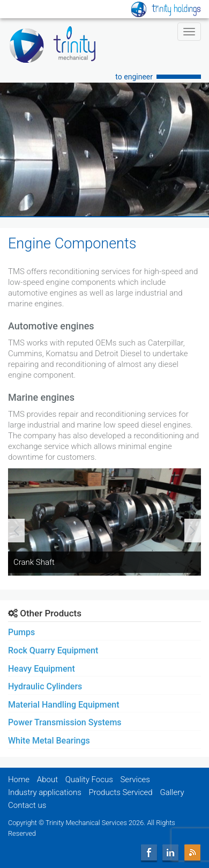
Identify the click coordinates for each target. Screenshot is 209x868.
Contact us (27, 805)
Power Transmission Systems (65, 722)
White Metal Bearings (49, 741)
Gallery (172, 792)
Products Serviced (121, 792)
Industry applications (45, 792)
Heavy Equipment (42, 669)
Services (135, 779)
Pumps (21, 632)
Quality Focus (89, 779)
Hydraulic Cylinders (45, 686)
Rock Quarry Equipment (53, 650)
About (47, 779)
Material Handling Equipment (64, 705)
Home (19, 779)
